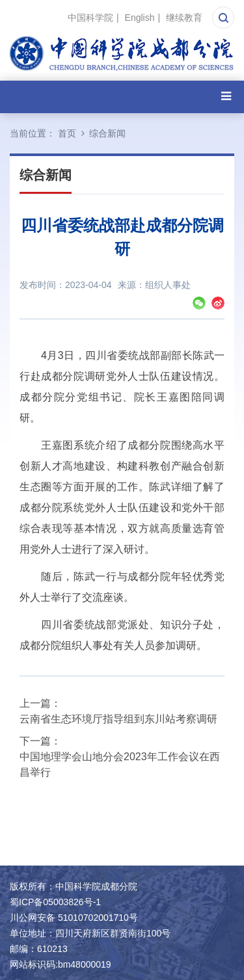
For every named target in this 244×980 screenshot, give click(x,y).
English (140, 18)
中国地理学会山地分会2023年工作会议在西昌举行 (120, 764)
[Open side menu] (226, 97)
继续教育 (184, 18)
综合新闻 (107, 133)
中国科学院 (90, 18)
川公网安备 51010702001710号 (74, 918)
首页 (67, 133)
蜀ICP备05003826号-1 (55, 902)
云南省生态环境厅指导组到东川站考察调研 (118, 719)
